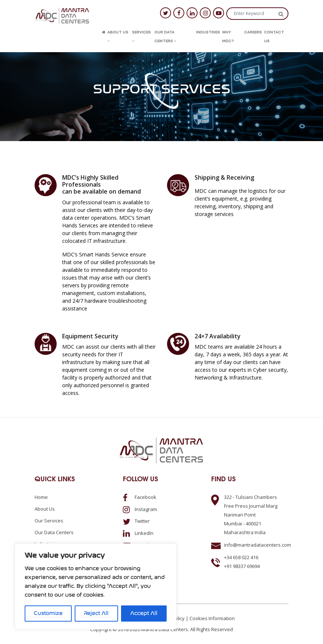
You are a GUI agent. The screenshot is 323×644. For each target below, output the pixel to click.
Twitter (136, 521)
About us (118, 36)
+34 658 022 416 (241, 557)
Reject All (96, 613)
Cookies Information (212, 618)
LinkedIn (138, 533)
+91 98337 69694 (242, 566)
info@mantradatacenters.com (258, 545)
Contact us (274, 37)
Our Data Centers (165, 37)
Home (41, 497)
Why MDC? (228, 37)
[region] (96, 586)
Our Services (49, 521)
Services (141, 36)
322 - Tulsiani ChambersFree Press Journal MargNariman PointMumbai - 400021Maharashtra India (251, 515)
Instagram (140, 509)
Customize (48, 613)
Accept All (144, 613)
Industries (208, 32)
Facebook (140, 497)
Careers (253, 32)
